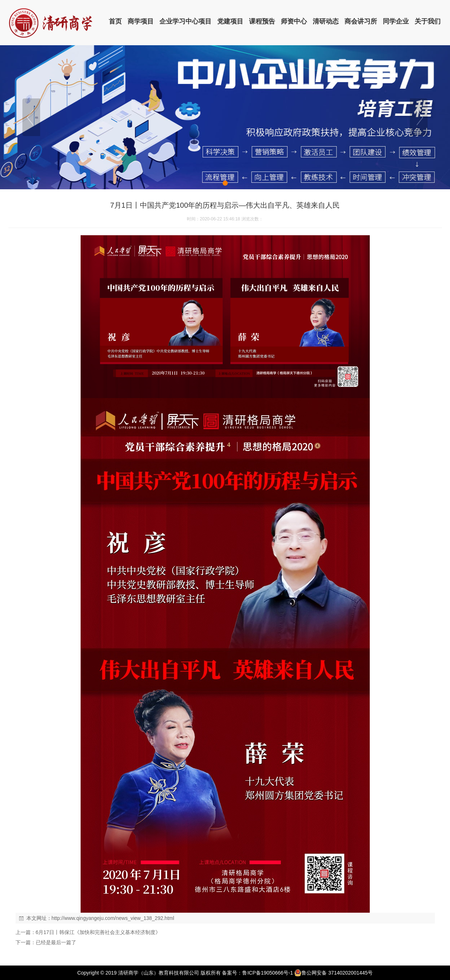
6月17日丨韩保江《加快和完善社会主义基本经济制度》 (98, 932)
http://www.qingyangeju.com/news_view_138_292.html (113, 918)
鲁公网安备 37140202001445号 (333, 973)
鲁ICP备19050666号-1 (267, 973)
